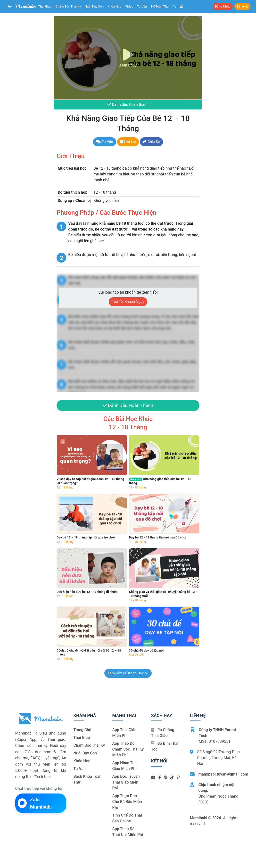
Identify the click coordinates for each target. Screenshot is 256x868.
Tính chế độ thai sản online (127, 818)
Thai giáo (45, 6)
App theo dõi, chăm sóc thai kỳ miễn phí (128, 749)
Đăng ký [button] (242, 6)
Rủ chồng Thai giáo (162, 733)
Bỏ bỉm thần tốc (165, 747)
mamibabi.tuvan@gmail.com (223, 774)
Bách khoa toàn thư (88, 780)
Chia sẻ (151, 142)
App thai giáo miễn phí (124, 733)
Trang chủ (82, 730)
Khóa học (114, 6)
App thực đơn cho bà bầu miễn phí (127, 802)
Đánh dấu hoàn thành (128, 105)
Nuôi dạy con (94, 6)
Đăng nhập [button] (223, 6)
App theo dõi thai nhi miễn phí (127, 832)
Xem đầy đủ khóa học (128, 673)
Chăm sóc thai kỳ (68, 6)
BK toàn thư (160, 6)
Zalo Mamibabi (35, 803)
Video (129, 6)
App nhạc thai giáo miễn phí (125, 766)
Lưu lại (128, 142)
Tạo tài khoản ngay (128, 302)
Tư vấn (142, 6)
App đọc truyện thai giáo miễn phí (126, 782)
